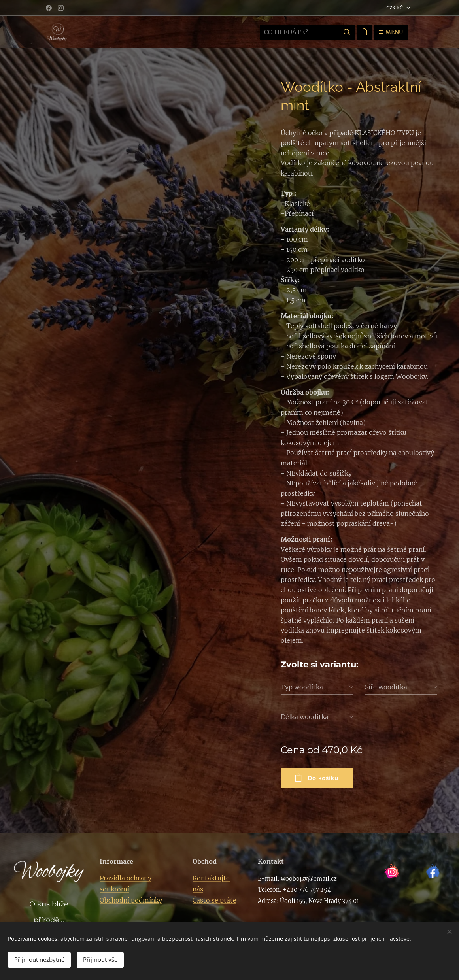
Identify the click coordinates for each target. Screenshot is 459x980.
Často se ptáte (214, 900)
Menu (391, 32)
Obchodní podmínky (131, 900)
